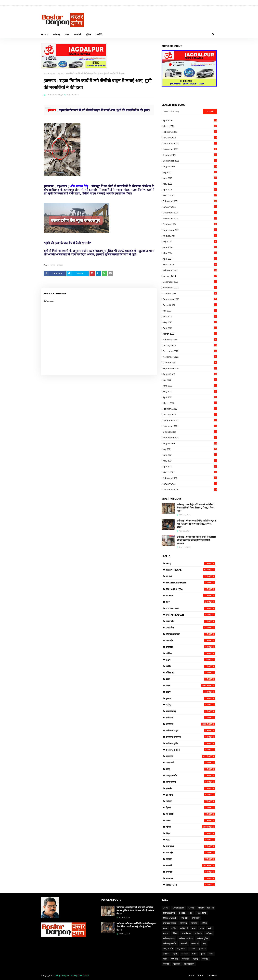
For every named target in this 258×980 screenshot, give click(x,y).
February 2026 (190, 132)
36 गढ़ (191, 563)
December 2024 (190, 213)
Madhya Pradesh (191, 583)
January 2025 (190, 207)
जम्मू (191, 769)
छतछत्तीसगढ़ (191, 711)
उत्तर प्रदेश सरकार (191, 634)
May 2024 (190, 253)
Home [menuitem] (44, 34)
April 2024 (190, 259)
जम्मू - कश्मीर (191, 775)
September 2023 (190, 299)
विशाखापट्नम (191, 885)
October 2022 (190, 363)
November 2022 (190, 357)
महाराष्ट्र (191, 859)
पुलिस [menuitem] (89, 34)
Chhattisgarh (191, 570)
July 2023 (190, 311)
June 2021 (190, 455)
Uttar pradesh (191, 615)
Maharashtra (191, 589)
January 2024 (190, 276)
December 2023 (190, 282)
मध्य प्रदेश (191, 846)
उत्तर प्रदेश (191, 628)
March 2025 (190, 195)
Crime (191, 576)
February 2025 (190, 201)
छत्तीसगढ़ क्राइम (191, 730)
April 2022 (190, 397)
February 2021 (190, 478)
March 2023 (190, 334)
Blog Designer (63, 975)
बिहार (191, 833)
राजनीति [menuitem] (99, 34)
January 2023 (190, 345)
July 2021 (190, 449)
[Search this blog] (182, 111)
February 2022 (190, 409)
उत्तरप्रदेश (191, 640)
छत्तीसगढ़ (191, 724)
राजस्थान (191, 878)
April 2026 (190, 120)
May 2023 (190, 322)
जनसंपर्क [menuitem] (78, 34)
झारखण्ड (54, 73)
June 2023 (190, 316)
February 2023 (190, 340)
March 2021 (190, 472)
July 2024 (190, 241)
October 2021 (190, 432)
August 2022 (190, 374)
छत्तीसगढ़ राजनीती (191, 750)
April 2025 (190, 190)
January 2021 (190, 484)
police (191, 595)
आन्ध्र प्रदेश (191, 621)
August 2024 (190, 236)
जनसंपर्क (191, 756)
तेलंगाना (191, 801)
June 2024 (190, 247)
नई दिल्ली (191, 814)
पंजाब (191, 820)
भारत (191, 840)
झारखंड (191, 788)
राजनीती (191, 872)
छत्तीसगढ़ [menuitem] (56, 34)
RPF (191, 602)
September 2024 (190, 230)
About (200, 975)
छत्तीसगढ (191, 718)
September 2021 (190, 438)
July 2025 (190, 172)
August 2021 (190, 443)
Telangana (191, 608)
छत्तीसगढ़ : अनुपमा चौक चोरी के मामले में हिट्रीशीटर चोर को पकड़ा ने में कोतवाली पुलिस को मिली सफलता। (196, 540)
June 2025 (190, 178)
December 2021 (190, 420)
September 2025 (190, 161)
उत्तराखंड (191, 647)
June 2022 (190, 386)
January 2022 (190, 415)
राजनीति (191, 865)
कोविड (191, 666)
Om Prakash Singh (54, 95)
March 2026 (190, 126)
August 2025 (190, 166)
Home (46, 73)
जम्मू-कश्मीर (191, 782)
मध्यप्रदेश (191, 853)
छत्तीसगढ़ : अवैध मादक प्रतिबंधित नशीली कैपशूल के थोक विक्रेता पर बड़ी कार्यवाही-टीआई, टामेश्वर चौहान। (196, 524)
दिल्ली (191, 808)
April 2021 (190, 466)
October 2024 (190, 224)
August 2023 (190, 305)
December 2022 (190, 351)
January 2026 (190, 138)
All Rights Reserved (80, 975)
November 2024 (190, 218)
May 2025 (190, 184)
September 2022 (190, 368)
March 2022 (190, 403)
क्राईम (191, 692)
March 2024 (190, 265)
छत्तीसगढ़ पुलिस (191, 743)
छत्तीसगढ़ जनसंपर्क (191, 737)
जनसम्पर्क (191, 763)
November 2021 (190, 426)
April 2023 (190, 328)
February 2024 (190, 270)
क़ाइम (191, 660)
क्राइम (53, 265)
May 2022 (190, 391)
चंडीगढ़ (191, 705)
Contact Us (212, 975)
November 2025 (190, 149)
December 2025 (190, 143)
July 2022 (190, 380)
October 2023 (190, 293)
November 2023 (190, 288)
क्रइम (191, 679)
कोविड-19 (191, 673)
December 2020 (190, 490)
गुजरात (191, 698)
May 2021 (190, 461)
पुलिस (191, 827)
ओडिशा (191, 653)
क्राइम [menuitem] (67, 34)
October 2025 (190, 155)
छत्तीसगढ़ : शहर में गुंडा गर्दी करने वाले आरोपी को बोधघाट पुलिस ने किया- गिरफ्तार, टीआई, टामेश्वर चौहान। (195, 508)
